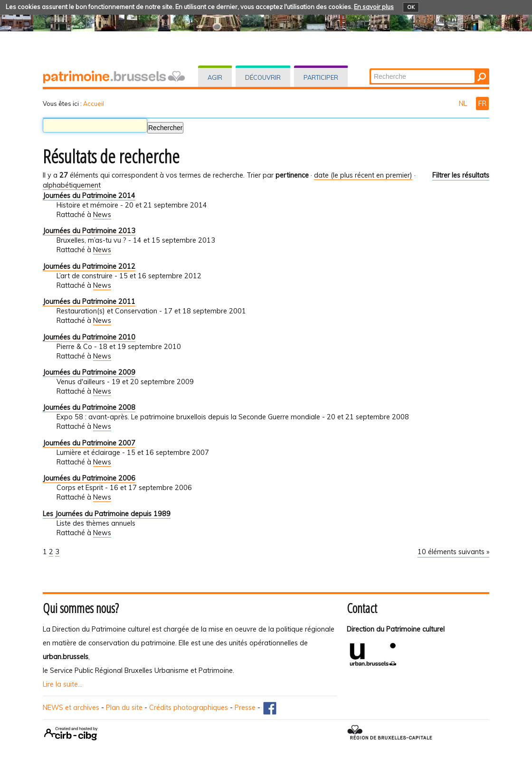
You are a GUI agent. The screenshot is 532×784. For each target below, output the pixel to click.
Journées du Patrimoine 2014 (89, 196)
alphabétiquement (72, 185)
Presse (245, 708)
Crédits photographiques (189, 708)
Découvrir (263, 77)
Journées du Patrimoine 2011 (89, 302)
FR (482, 104)
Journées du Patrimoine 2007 (89, 443)
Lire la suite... (62, 684)
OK (411, 7)
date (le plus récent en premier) (363, 175)
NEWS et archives (71, 708)
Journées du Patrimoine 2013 (89, 231)
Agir (215, 77)
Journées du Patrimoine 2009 (89, 372)
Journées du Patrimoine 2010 (89, 337)
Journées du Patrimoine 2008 (89, 407)
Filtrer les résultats (461, 175)
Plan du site (124, 708)
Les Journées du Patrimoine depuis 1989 (107, 514)
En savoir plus (374, 7)
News (102, 215)
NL (464, 104)
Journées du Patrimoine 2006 (89, 478)
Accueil (94, 104)
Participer (321, 77)
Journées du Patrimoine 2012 (89, 266)
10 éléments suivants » (453, 552)
